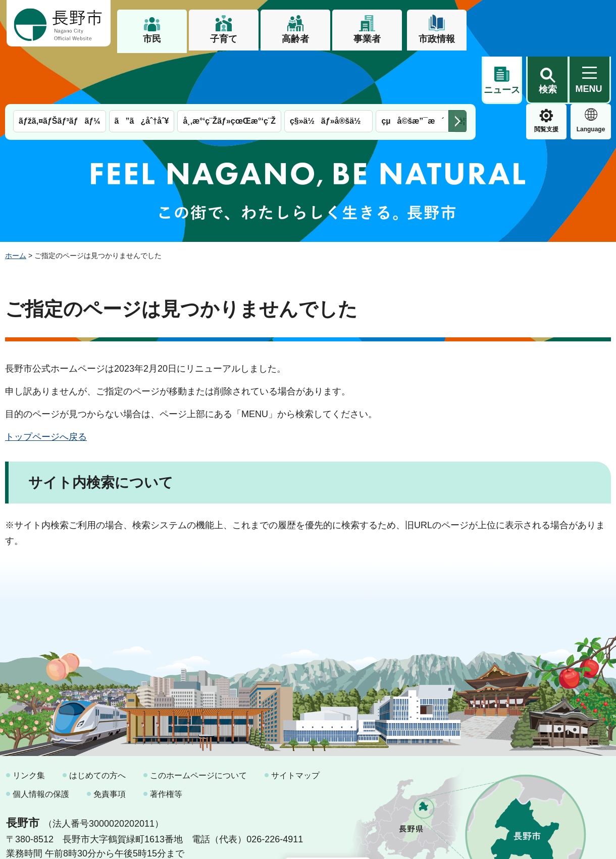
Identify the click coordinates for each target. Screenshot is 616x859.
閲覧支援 (502, 78)
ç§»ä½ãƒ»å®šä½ (328, 69)
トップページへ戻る (46, 385)
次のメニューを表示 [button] (457, 69)
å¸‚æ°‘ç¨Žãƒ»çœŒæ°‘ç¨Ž (229, 69)
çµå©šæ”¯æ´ (413, 69)
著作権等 (166, 742)
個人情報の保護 (41, 742)
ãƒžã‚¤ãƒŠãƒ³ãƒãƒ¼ (60, 69)
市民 (152, 39)
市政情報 (437, 39)
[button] (547, 24)
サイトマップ (295, 723)
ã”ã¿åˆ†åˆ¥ (142, 69)
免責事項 (110, 742)
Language (547, 78)
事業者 (367, 39)
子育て (224, 39)
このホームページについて (198, 723)
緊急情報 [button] (591, 76)
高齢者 (295, 39)
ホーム (16, 204)
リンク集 (29, 723)
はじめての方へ (97, 723)
